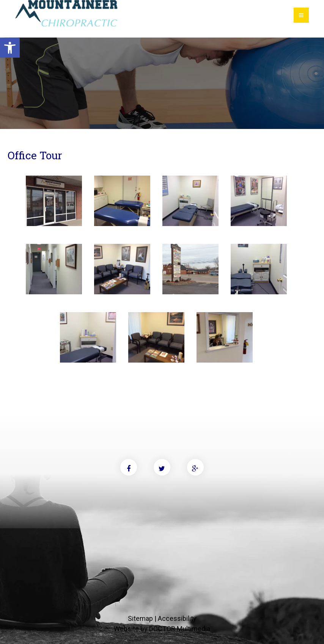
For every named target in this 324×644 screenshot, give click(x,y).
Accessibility (177, 618)
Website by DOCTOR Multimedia (162, 629)
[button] (10, 48)
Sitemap (140, 618)
